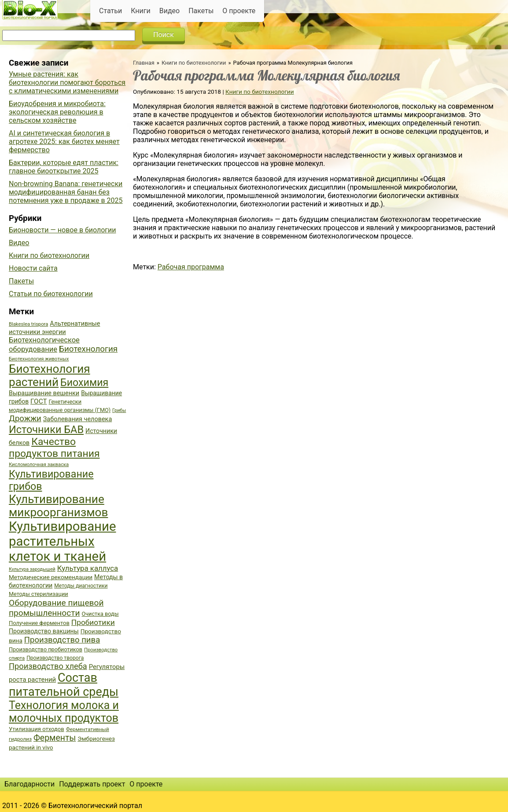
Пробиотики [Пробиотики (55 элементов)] (93, 622)
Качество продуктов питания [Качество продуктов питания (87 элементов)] (54, 448)
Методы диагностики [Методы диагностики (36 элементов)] (81, 586)
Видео (169, 11)
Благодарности (29, 784)
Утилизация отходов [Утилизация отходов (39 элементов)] (37, 729)
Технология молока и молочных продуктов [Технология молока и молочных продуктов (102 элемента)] (64, 712)
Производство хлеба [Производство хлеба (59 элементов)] (48, 666)
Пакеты (201, 11)
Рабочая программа (191, 267)
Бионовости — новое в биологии (63, 230)
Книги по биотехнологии (194, 63)
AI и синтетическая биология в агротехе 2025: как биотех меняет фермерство (64, 141)
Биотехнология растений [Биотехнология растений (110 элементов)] (50, 375)
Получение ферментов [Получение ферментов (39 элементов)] (39, 623)
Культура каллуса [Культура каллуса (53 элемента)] (88, 568)
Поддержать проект (92, 784)
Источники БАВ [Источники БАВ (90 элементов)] (46, 430)
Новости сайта (33, 268)
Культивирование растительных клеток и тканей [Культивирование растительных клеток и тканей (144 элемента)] (62, 541)
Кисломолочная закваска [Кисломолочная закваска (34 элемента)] (39, 465)
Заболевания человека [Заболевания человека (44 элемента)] (77, 419)
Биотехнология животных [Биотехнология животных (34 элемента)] (39, 359)
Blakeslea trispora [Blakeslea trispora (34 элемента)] (28, 324)
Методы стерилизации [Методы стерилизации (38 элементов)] (39, 594)
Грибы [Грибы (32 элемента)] (119, 410)
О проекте (239, 11)
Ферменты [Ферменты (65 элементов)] (55, 738)
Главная (144, 63)
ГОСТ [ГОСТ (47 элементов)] (39, 401)
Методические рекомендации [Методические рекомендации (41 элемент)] (51, 577)
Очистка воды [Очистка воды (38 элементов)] (100, 614)
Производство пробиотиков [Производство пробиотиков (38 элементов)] (46, 649)
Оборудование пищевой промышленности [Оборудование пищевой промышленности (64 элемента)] (56, 608)
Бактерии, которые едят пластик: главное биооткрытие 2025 (64, 167)
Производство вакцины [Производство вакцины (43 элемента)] (44, 631)
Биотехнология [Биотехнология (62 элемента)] (88, 349)
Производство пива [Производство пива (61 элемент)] (62, 640)
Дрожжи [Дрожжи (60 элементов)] (25, 419)
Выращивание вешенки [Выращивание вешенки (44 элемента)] (44, 393)
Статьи (110, 11)
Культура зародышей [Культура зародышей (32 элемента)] (32, 569)
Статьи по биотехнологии (51, 294)
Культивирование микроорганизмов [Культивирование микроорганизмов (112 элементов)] (58, 506)
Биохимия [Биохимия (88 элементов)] (84, 382)
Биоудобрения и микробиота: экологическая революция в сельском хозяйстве (57, 112)
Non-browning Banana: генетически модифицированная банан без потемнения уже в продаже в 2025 (66, 192)
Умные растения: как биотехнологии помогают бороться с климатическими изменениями (67, 83)
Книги (141, 11)
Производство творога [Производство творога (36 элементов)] (55, 658)
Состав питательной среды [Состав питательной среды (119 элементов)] (64, 685)
